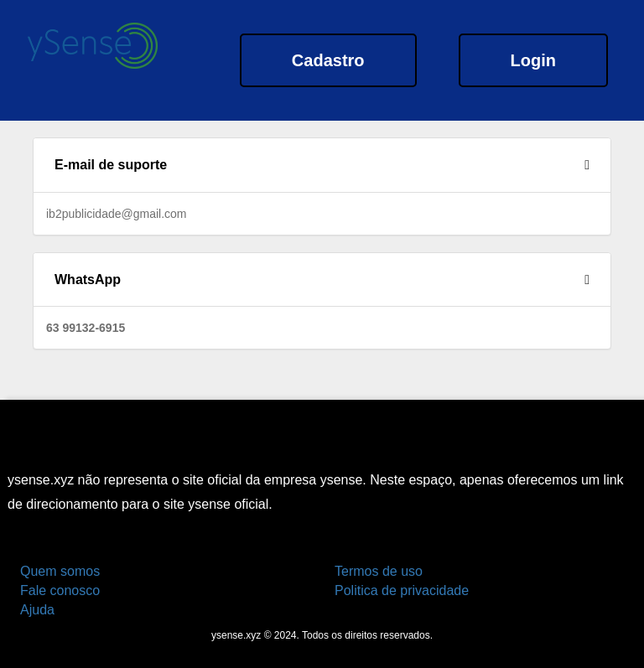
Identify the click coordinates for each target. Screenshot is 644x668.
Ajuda (37, 610)
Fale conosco (60, 590)
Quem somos (60, 571)
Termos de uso (379, 571)
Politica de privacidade (402, 590)
